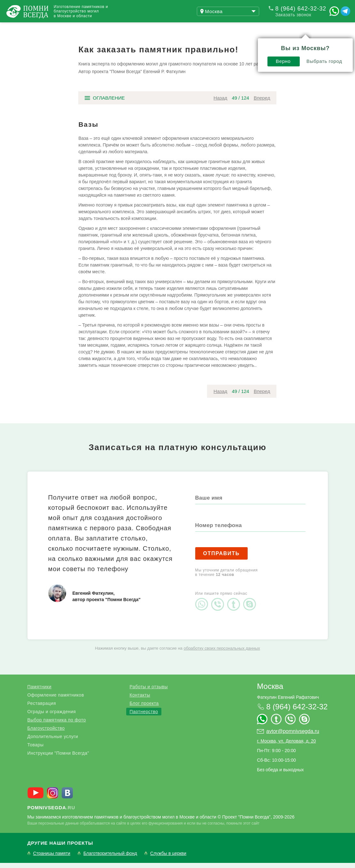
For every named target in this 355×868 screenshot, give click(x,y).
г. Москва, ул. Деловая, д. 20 (286, 746)
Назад (220, 103)
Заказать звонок (293, 15)
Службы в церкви (168, 859)
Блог (131, 28)
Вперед (262, 103)
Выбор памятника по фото (57, 725)
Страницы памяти (52, 859)
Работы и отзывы (80, 28)
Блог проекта (144, 708)
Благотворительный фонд (110, 859)
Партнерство (144, 717)
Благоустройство (46, 733)
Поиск (324, 28)
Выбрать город (233, 44)
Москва (270, 691)
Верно (192, 44)
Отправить (222, 559)
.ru (51, 813)
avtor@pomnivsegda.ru (293, 736)
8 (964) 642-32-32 (301, 9)
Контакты (140, 700)
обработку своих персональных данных (222, 653)
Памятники (39, 692)
